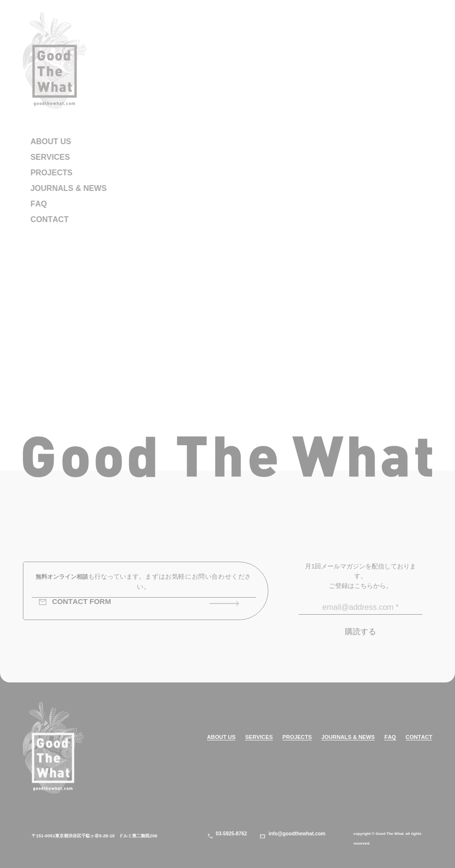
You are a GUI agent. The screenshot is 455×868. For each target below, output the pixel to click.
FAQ (390, 737)
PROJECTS (297, 737)
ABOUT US (221, 737)
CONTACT (419, 737)
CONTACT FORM (75, 602)
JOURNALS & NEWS (348, 737)
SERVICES (259, 737)
